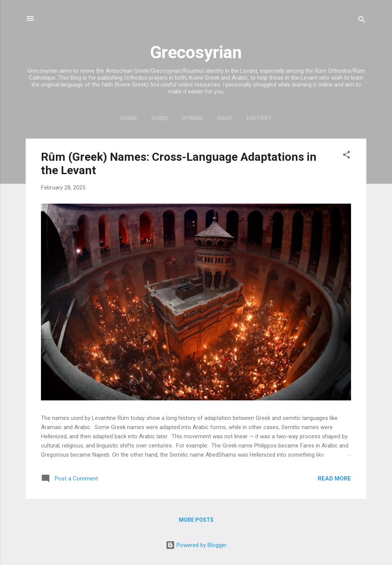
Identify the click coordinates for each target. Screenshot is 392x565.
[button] (346, 156)
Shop (225, 118)
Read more (334, 478)
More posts (196, 520)
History (259, 118)
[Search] (362, 21)
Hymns (192, 118)
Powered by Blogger (196, 545)
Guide (160, 118)
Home (129, 118)
